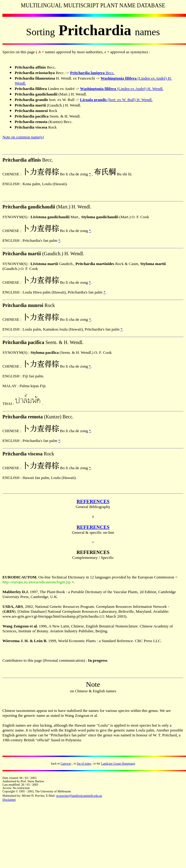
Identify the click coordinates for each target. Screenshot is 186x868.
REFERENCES (93, 501)
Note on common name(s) (23, 137)
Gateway (66, 763)
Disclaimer (9, 800)
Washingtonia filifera (119, 78)
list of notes (84, 763)
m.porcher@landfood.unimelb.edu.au (79, 796)
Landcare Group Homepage (118, 763)
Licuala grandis (93, 100)
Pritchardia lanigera (87, 73)
